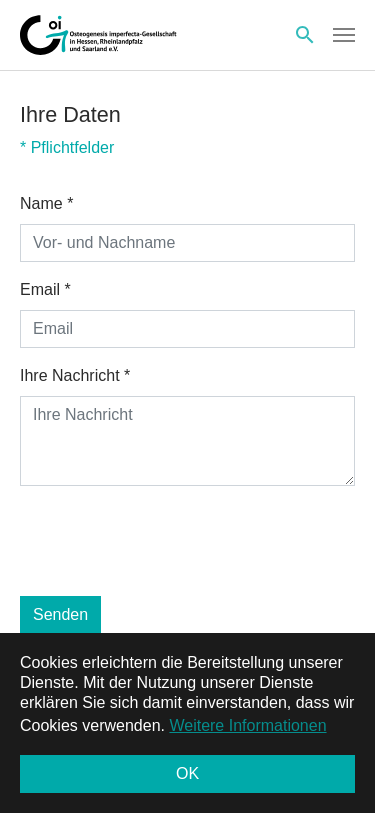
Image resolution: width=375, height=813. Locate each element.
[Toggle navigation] (344, 35)
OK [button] (187, 773)
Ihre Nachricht (75, 375)
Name (46, 203)
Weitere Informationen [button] (247, 725)
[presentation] (172, 541)
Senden (60, 614)
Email (45, 289)
